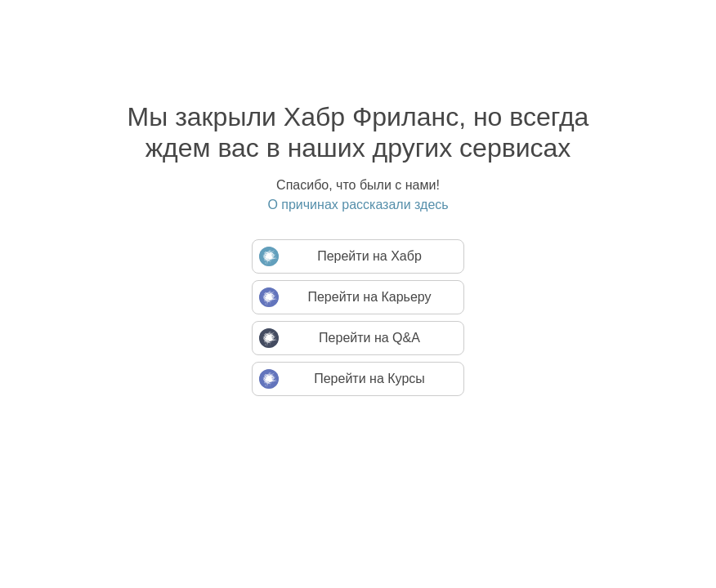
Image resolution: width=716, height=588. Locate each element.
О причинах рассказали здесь (358, 205)
